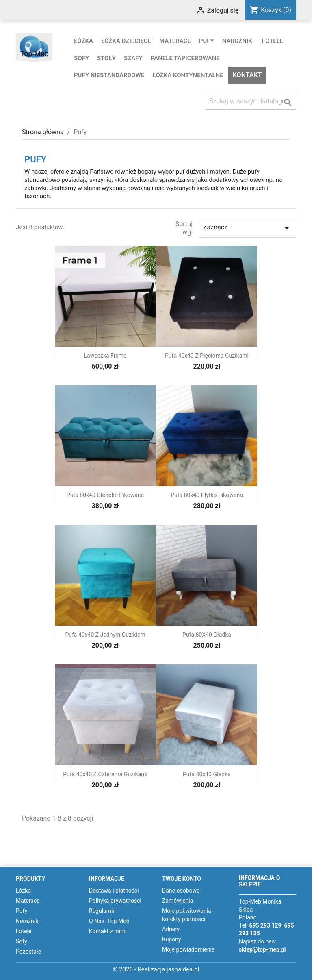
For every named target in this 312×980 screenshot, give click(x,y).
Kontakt (247, 75)
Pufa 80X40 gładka (207, 635)
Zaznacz (247, 228)
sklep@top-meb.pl (262, 949)
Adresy (171, 929)
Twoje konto (182, 879)
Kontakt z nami (108, 931)
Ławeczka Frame (105, 356)
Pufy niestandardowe (109, 75)
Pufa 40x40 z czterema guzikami (105, 774)
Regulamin (102, 911)
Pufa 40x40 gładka (207, 774)
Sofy (81, 58)
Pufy (207, 41)
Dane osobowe (181, 891)
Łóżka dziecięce (126, 41)
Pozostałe (28, 952)
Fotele (273, 41)
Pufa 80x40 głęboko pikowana (105, 495)
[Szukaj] (250, 101)
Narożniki (238, 41)
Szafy (133, 58)
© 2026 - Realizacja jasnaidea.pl (156, 969)
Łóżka (83, 41)
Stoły (106, 58)
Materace (175, 41)
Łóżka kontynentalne (188, 75)
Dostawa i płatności (114, 891)
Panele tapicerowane (185, 58)
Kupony (172, 939)
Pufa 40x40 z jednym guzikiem (105, 635)
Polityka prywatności (115, 901)
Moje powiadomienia (188, 949)
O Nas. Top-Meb (109, 921)
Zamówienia (178, 901)
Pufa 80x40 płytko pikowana (207, 495)
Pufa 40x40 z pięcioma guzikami (207, 356)
